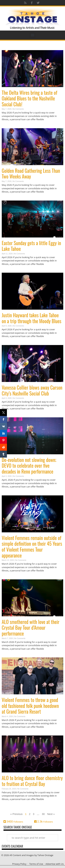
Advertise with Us (55, 864)
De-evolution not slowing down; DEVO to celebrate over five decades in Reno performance (29, 466)
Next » (51, 814)
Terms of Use (36, 864)
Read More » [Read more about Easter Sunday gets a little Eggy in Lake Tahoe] (8, 271)
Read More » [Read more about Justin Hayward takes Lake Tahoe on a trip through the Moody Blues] (8, 343)
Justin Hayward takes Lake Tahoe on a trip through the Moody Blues (32, 318)
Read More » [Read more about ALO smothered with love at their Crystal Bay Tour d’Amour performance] (8, 655)
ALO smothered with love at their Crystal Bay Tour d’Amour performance (31, 628)
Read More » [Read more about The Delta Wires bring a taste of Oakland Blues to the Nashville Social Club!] (8, 126)
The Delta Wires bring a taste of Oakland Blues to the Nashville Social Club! (29, 98)
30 (43, 814)
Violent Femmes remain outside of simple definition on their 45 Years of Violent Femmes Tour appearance (32, 547)
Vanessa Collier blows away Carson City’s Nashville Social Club (32, 390)
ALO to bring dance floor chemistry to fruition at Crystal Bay (32, 781)
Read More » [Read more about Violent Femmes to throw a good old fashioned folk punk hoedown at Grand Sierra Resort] (8, 733)
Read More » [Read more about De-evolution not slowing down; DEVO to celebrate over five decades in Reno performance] (8, 493)
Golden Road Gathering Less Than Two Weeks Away (31, 174)
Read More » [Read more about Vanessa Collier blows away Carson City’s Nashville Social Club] (8, 415)
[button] (32, 35)
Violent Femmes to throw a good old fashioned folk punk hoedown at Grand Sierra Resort (30, 706)
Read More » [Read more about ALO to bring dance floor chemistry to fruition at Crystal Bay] (8, 806)
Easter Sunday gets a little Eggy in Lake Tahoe (31, 246)
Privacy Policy (19, 864)
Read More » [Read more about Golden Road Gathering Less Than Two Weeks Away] (8, 199)
